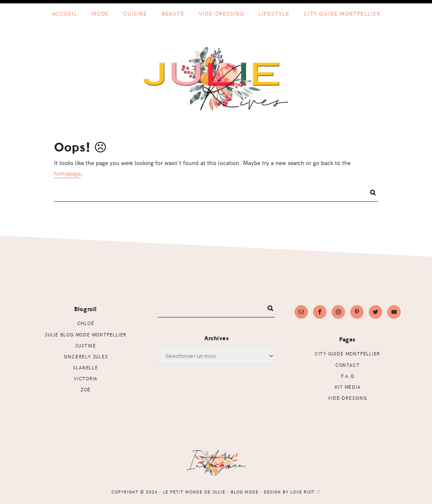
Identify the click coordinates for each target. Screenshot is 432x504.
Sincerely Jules (86, 356)
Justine (86, 345)
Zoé (86, 389)
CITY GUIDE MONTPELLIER (347, 354)
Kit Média (348, 387)
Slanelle (85, 367)
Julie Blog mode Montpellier (86, 335)
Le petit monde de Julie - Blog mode (216, 79)
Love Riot (302, 492)
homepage (67, 173)
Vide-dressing (347, 398)
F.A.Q (348, 376)
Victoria (86, 378)
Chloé (86, 323)
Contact (348, 365)
